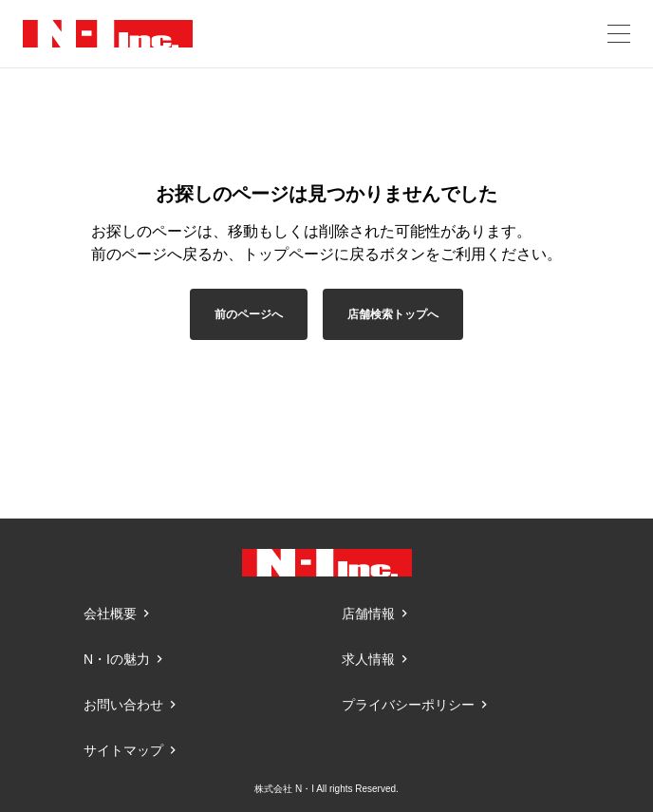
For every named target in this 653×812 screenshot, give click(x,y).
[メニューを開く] (619, 34)
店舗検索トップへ (393, 314)
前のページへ (249, 314)
